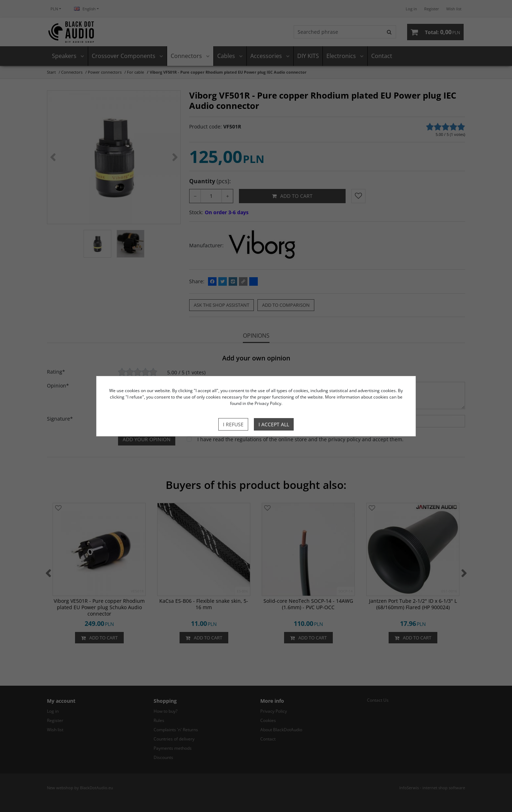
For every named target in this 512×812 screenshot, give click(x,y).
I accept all (274, 424)
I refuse (233, 424)
